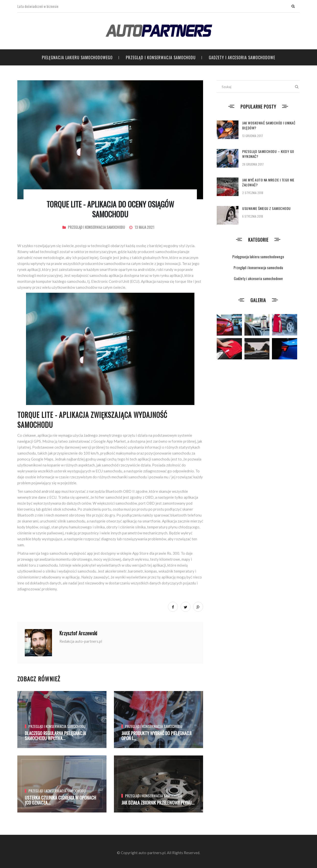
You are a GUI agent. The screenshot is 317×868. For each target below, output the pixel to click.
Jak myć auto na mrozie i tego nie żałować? (268, 182)
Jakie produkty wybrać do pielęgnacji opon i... (156, 736)
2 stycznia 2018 (253, 193)
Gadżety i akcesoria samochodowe (242, 58)
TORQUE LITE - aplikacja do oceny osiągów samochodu (110, 209)
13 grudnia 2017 (253, 136)
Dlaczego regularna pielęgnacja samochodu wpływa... (55, 736)
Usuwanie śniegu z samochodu (266, 208)
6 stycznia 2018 (253, 216)
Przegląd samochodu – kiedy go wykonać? (268, 154)
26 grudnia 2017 (253, 164)
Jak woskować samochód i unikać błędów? (269, 125)
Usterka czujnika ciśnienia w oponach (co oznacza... (60, 800)
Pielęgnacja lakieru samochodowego (77, 58)
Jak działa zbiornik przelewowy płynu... (158, 803)
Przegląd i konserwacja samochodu (161, 58)
